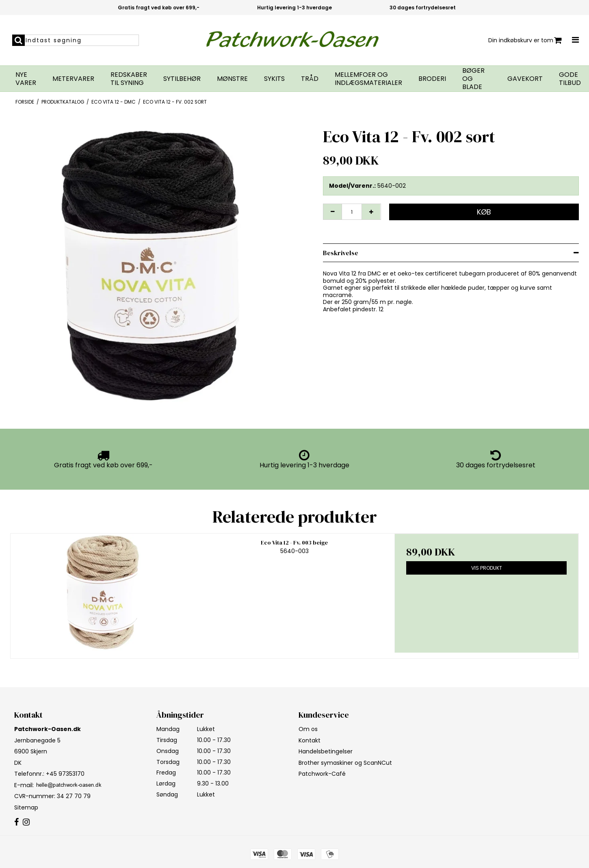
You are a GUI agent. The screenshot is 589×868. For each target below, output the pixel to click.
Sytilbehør (182, 79)
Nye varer (26, 79)
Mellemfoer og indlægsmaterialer (368, 79)
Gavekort (525, 79)
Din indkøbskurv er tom (525, 40)
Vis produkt (487, 568)
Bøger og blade (473, 79)
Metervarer (73, 79)
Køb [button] (484, 212)
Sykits (274, 79)
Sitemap (26, 807)
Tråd (310, 79)
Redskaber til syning (129, 79)
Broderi (432, 79)
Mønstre (232, 79)
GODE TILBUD (570, 79)
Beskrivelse (341, 253)
